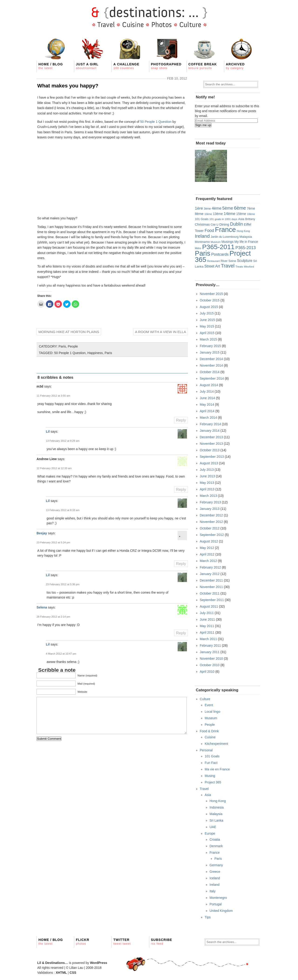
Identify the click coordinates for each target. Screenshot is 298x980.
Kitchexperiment (216, 744)
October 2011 (210, 593)
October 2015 (210, 300)
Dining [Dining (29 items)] (224, 224)
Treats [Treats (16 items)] (239, 266)
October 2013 (210, 450)
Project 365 (213, 782)
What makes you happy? (68, 86)
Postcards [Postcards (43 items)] (220, 254)
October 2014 (210, 372)
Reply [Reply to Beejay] (181, 564)
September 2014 (212, 378)
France (215, 853)
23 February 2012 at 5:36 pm (63, 584)
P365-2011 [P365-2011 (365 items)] (218, 247)
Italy (213, 891)
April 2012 (207, 554)
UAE (213, 827)
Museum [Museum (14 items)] (216, 242)
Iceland (215, 878)
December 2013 (211, 437)
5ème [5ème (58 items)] (228, 208)
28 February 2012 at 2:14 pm (53, 617)
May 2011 (207, 626)
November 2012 (211, 522)
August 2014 (209, 385)
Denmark (216, 846)
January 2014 (210, 431)
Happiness (95, 353)
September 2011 (212, 600)
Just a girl (87, 66)
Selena (42, 607)
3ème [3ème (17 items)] (207, 209)
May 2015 (207, 326)
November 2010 (211, 659)
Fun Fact (211, 763)
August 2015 (209, 307)
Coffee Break (203, 66)
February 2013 (210, 502)
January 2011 (210, 652)
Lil (48, 431)
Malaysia (216, 814)
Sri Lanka (216, 820)
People (73, 346)
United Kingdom (221, 911)
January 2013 (210, 509)
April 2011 (207, 632)
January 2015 (210, 352)
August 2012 (209, 541)
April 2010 (207, 672)
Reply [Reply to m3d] (181, 420)
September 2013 (212, 457)
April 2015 (207, 333)
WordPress (98, 963)
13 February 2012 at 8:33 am (63, 510)
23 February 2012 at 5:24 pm (53, 542)
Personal (206, 750)
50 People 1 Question (156, 122)
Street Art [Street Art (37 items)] (212, 266)
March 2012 (208, 561)
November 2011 (211, 587)
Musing (210, 776)
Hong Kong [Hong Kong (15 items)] (243, 231)
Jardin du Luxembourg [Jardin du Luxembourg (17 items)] (225, 237)
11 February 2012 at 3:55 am (53, 396)
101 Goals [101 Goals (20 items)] (202, 219)
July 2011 (207, 613)
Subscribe (161, 942)
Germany (216, 865)
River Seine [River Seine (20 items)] (228, 261)
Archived (235, 66)
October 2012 (210, 528)
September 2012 (212, 535)
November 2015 (211, 294)
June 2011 (207, 619)
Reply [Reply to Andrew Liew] (181, 490)
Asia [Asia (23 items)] (241, 219)
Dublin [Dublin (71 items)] (237, 224)
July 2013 (207, 470)
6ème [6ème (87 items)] (240, 208)
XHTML (61, 973)
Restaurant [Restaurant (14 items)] (213, 261)
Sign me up (203, 125)
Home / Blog (51, 66)
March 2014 (208, 418)
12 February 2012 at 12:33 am (54, 468)
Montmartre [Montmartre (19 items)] (202, 242)
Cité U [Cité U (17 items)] (215, 225)
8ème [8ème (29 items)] (199, 214)
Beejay (42, 533)
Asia (208, 795)
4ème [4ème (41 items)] (216, 208)
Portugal (216, 904)
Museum (211, 718)
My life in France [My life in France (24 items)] (246, 242)
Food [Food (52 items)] (209, 231)
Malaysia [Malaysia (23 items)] (246, 237)
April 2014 (207, 411)
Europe (210, 833)
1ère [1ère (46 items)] (199, 208)
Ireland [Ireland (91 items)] (202, 236)
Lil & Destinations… (53, 963)
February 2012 (210, 567)
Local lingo (212, 712)
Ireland (215, 885)
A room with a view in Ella (161, 332)
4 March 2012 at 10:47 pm (61, 654)
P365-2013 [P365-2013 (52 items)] (246, 248)
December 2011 (211, 580)
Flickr (83, 942)
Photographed (166, 66)
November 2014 (211, 365)
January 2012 (210, 574)
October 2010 (210, 665)
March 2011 (208, 639)
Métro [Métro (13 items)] (198, 248)
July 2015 (207, 313)
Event (209, 705)
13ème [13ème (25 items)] (218, 214)
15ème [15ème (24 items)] (241, 214)
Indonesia (217, 807)
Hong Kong (218, 801)
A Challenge (126, 66)
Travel (204, 789)
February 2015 (210, 346)
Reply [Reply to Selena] (181, 633)
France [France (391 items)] (225, 230)
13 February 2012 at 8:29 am (63, 441)
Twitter (122, 942)
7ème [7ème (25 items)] (251, 208)
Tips (208, 917)
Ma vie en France (217, 769)
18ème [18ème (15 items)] (251, 214)
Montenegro (218, 898)
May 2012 (207, 548)
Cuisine (210, 737)
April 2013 (207, 489)
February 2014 (210, 424)
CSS (73, 973)
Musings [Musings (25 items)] (227, 242)
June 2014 (207, 398)
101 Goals (212, 756)
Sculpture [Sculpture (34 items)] (245, 261)
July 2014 (207, 391)
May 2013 (207, 483)
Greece (215, 872)
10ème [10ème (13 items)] (208, 214)
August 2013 (209, 463)
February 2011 (210, 646)
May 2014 (207, 405)
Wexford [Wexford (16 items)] (249, 266)
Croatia (215, 840)
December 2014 (211, 359)
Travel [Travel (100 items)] (228, 266)
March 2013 (208, 496)
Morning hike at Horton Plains (69, 332)
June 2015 (207, 320)
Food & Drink (209, 731)
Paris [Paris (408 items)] (203, 253)
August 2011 (209, 606)
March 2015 (208, 339)
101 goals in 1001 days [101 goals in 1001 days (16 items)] (223, 219)
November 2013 (211, 444)
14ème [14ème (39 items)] (230, 214)
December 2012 (211, 515)
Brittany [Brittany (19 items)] (250, 219)
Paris (62, 346)
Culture (205, 699)
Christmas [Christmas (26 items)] (202, 224)
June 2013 (207, 476)
